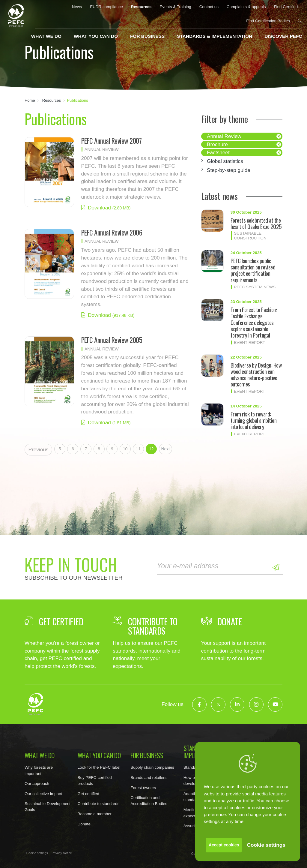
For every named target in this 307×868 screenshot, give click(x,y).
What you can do (96, 36)
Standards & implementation (215, 36)
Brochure (217, 144)
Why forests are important (39, 770)
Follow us (173, 704)
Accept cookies (224, 845)
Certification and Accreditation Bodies (149, 801)
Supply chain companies (152, 767)
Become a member (95, 814)
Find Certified (286, 7)
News (77, 7)
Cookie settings (266, 845)
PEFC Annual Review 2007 (112, 141)
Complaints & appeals (246, 7)
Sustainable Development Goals (48, 807)
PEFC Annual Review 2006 (112, 233)
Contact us (209, 7)
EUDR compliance (106, 7)
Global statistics (225, 161)
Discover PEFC (283, 36)
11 (138, 449)
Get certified (88, 794)
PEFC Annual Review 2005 (112, 340)
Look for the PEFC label (99, 767)
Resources (141, 7)
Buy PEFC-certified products (95, 781)
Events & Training (175, 7)
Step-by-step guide (229, 170)
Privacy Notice (62, 853)
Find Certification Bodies (268, 21)
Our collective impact (43, 794)
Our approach (37, 784)
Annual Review (224, 136)
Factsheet (218, 152)
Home (30, 100)
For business (147, 36)
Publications (77, 100)
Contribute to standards (99, 804)
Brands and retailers (148, 778)
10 (125, 449)
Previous (38, 449)
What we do (46, 36)
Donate (84, 824)
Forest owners (143, 788)
